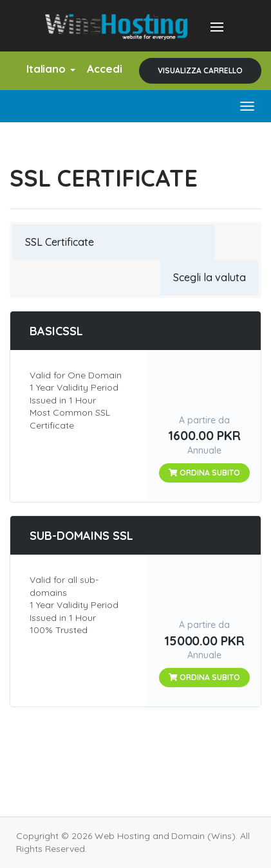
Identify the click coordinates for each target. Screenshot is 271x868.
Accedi (105, 69)
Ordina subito (204, 473)
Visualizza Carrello (200, 70)
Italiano (51, 69)
